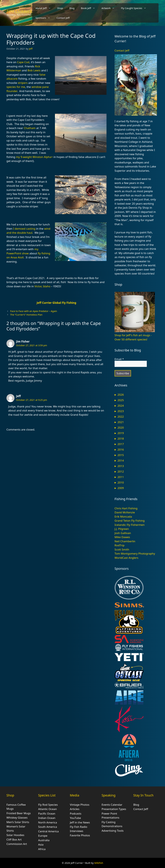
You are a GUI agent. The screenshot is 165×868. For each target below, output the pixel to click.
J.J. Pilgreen (122, 529)
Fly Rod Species (48, 805)
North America (48, 822)
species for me (16, 87)
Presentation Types (114, 809)
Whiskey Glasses (17, 818)
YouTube (75, 818)
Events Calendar (112, 805)
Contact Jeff (63, 18)
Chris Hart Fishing (126, 508)
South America (48, 827)
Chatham (30, 128)
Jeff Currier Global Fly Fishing (57, 303)
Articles (75, 809)
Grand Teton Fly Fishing (130, 521)
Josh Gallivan (123, 533)
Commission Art (17, 844)
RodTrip (120, 545)
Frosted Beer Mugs (19, 813)
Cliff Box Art (14, 839)
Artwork (110, 8)
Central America (48, 831)
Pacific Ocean (47, 813)
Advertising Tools (112, 831)
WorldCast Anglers (126, 558)
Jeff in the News (80, 822)
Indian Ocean (47, 818)
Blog (72, 8)
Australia (44, 840)
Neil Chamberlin (125, 541)
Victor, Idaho (42, 286)
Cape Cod (23, 62)
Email (119, 359)
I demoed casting (24, 229)
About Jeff (45, 8)
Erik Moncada (123, 517)
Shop (60, 8)
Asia (41, 845)
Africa (42, 849)
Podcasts (76, 813)
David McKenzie (125, 512)
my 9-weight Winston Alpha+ (34, 157)
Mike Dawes (122, 537)
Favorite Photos (80, 835)
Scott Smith (122, 549)
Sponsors (44, 18)
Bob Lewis (34, 70)
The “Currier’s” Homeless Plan (26, 315)
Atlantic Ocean (48, 809)
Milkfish (99, 863)
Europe (43, 836)
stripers (23, 83)
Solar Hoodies (15, 835)
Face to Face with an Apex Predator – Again (34, 311)
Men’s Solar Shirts (18, 822)
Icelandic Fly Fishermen (130, 525)
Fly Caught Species (135, 8)
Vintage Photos (80, 805)
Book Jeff (90, 8)
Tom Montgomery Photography (135, 554)
